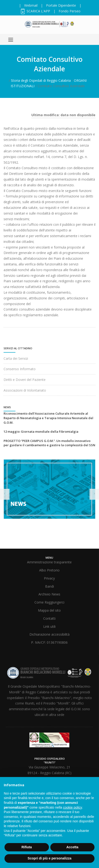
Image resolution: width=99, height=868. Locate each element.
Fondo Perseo (70, 11)
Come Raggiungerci (49, 602)
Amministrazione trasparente (49, 562)
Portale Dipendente (61, 5)
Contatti (49, 618)
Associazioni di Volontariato (25, 390)
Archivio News (49, 594)
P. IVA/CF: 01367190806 (49, 642)
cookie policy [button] (73, 807)
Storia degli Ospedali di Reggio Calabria (41, 80)
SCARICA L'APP (35, 11)
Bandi (49, 586)
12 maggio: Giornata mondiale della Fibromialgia (41, 432)
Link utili (49, 626)
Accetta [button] (72, 847)
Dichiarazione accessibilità (49, 634)
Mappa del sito (49, 610)
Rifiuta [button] (27, 847)
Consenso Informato (20, 369)
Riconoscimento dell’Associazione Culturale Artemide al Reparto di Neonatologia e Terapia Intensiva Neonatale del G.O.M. (48, 418)
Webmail (31, 5)
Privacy (49, 578)
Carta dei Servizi (16, 358)
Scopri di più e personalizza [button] (49, 858)
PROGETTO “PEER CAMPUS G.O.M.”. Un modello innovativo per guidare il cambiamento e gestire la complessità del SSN (49, 443)
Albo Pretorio (49, 570)
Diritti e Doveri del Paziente (25, 380)
